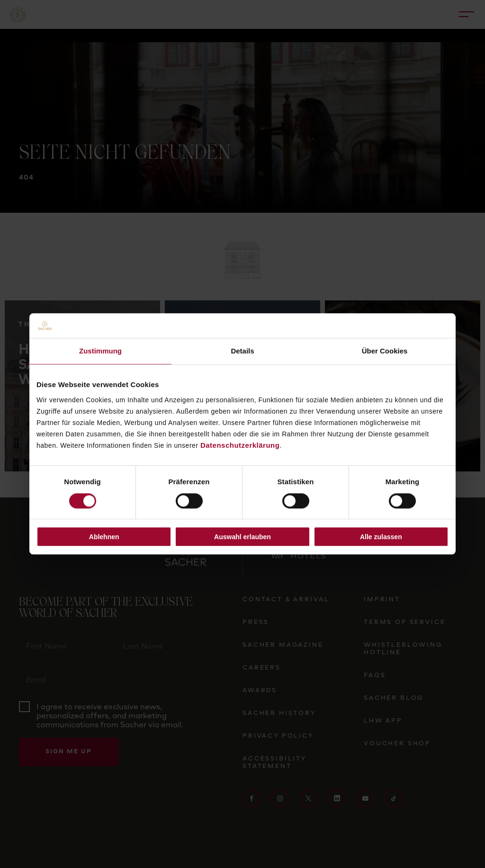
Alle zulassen (381, 537)
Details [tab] (242, 351)
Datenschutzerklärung (240, 445)
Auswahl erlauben (242, 537)
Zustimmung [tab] (100, 351)
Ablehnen (104, 537)
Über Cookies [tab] (385, 351)
